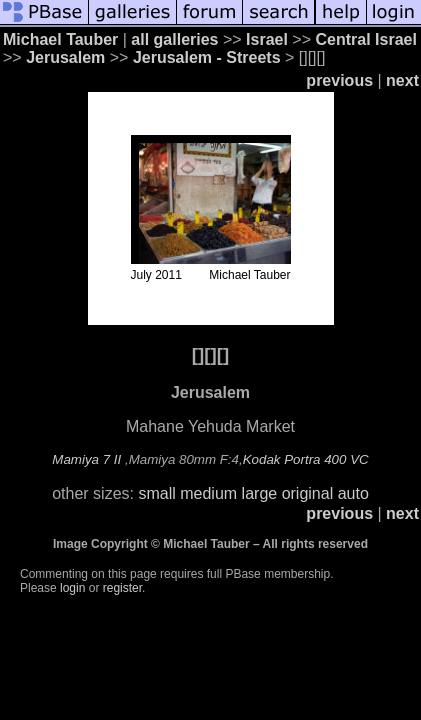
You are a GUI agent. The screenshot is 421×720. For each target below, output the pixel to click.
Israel (267, 39)
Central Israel (365, 39)
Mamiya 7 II (86, 459)
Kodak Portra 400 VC (306, 459)
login (72, 588)
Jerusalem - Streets (207, 57)
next (402, 80)
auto (353, 493)
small (156, 493)
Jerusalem (65, 57)
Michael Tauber (60, 39)
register (122, 588)
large (260, 493)
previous (339, 80)
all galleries (174, 39)
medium (208, 493)
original (308, 493)
